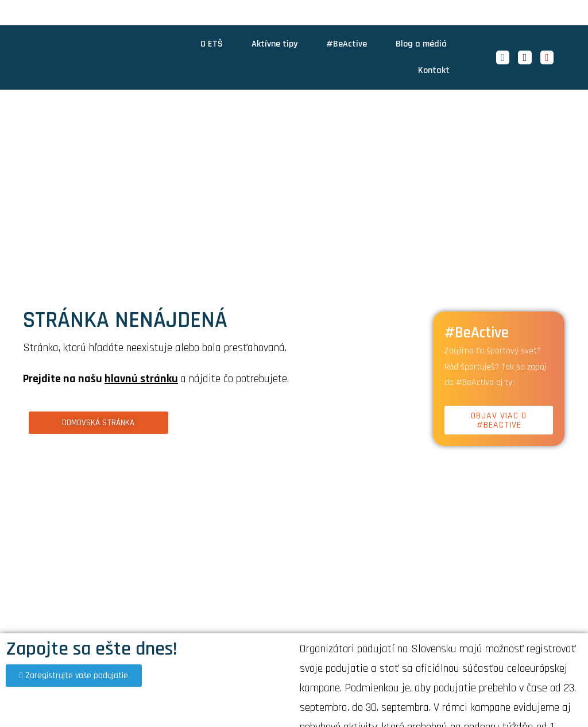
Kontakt (434, 70)
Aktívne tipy (274, 44)
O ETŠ (212, 44)
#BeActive (347, 44)
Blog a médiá (421, 44)
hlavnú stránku (141, 379)
